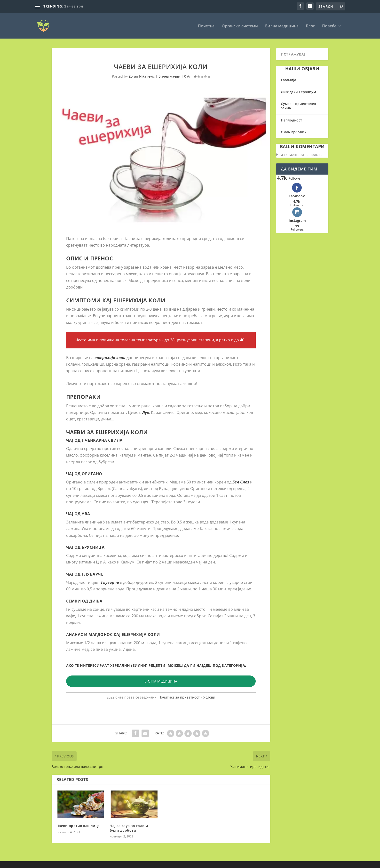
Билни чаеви (169, 76)
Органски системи (240, 26)
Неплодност (291, 120)
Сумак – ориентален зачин (298, 106)
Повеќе (329, 26)
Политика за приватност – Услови (187, 697)
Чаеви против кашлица (78, 825)
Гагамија (289, 79)
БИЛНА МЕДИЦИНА (161, 681)
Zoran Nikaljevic (142, 76)
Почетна (206, 26)
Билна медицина (282, 26)
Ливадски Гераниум (298, 92)
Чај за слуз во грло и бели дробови (129, 828)
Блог (310, 26)
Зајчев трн (74, 6)
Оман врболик (294, 132)
